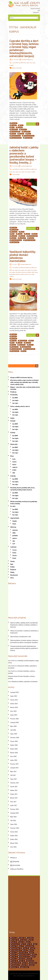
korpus (14, 345)
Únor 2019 (13, 711)
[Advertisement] (24, 600)
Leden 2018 (14, 760)
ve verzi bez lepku (30, 349)
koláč (35, 234)
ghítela (20, 127)
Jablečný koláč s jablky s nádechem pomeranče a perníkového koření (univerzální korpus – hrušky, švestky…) (24, 155)
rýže (14, 541)
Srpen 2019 (14, 696)
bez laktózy (15, 230)
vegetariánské (15, 518)
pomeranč (23, 238)
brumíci (14, 341)
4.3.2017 (15, 264)
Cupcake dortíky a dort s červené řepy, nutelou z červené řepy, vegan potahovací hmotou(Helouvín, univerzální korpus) (24, 48)
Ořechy (12, 561)
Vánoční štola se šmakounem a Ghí (21, 637)
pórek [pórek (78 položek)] (33, 957)
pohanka (15, 536)
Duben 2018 (14, 749)
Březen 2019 (14, 707)
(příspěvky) (15, 861)
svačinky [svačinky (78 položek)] (29, 959)
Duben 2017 (14, 794)
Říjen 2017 (13, 772)
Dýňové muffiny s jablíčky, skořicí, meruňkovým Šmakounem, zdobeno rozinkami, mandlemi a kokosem (24, 625)
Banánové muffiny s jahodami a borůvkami (25, 682)
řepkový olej (15, 347)
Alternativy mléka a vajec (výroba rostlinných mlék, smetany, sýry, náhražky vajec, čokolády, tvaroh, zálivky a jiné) (24, 382)
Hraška (12, 567)
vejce (24, 351)
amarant (15, 530)
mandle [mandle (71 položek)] (32, 948)
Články (12, 572)
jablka (28, 234)
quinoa (15, 538)
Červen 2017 (14, 787)
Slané (14, 524)
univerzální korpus (29, 136)
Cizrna (14, 550)
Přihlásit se (14, 858)
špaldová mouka (16, 136)
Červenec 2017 (15, 783)
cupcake (14, 125)
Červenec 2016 (15, 828)
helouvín (24, 130)
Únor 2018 (13, 756)
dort (22, 125)
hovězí (14, 462)
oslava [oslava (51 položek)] (13, 953)
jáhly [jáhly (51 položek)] (20, 946)
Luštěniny (13, 547)
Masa (12, 456)
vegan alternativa (16, 138)
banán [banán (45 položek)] (13, 938)
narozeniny (27, 132)
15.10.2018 (15, 60)
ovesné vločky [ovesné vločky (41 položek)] (22, 953)
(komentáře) (15, 865)
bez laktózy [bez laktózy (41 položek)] (30, 938)
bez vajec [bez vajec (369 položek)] (23, 940)
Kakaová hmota (13, 676)
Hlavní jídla (14, 444)
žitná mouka (29, 138)
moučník (14, 236)
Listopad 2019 (14, 692)
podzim (14, 238)
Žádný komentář (17, 68)
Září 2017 (13, 775)
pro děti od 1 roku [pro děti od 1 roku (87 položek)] (24, 957)
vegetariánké (15, 242)
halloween (15, 130)
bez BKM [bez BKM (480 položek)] (21, 938)
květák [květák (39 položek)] (25, 948)
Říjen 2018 (13, 726)
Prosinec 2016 (14, 809)
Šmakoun (13, 570)
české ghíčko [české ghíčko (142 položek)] (15, 965)
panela (22, 134)
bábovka (14, 334)
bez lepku (15, 270)
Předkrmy (13, 392)
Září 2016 (13, 821)
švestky (31, 238)
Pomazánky (14, 395)
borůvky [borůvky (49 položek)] (31, 940)
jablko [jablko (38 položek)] (35, 944)
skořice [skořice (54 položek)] (13, 959)
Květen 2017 (14, 790)
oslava (14, 134)
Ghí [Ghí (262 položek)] (29, 944)
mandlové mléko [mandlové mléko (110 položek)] (16, 950)
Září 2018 (13, 730)
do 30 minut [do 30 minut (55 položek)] (15, 944)
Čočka (14, 553)
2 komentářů (16, 174)
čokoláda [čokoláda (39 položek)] (31, 965)
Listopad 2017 (14, 768)
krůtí (14, 459)
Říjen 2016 (13, 817)
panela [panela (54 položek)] (31, 953)
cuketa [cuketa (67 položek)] (20, 942)
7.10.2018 (15, 166)
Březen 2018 (14, 753)
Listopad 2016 (14, 813)
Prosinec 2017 (14, 764)
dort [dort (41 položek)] (23, 944)
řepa (29, 134)
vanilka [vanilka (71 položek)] (14, 961)
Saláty (12, 418)
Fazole (15, 555)
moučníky (22, 345)
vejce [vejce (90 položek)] (24, 963)
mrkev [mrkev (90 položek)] (31, 950)
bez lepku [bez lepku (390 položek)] (14, 940)
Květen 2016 (14, 836)
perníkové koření (33, 236)
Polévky (13, 433)
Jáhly (14, 533)
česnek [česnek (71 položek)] (24, 965)
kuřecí (14, 465)
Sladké (11, 65)
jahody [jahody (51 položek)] (13, 946)
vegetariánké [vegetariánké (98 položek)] (30, 961)
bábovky (14, 336)
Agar (12, 564)
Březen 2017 (14, 798)
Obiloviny (13, 527)
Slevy (12, 578)
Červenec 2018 (15, 738)
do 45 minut (23, 341)
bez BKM (15, 63)
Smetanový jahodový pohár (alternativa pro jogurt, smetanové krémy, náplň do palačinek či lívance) (24, 648)
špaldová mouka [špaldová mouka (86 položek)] (24, 967)
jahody (20, 343)
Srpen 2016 (14, 824)
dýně (22, 232)
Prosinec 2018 (14, 719)
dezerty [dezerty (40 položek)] (28, 942)
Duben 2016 (14, 839)
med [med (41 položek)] (25, 950)
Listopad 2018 (14, 723)
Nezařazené (14, 575)
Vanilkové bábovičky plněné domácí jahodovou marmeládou (22, 256)
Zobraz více (31, 124)
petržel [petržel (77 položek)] (13, 955)
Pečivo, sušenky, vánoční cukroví (20, 406)
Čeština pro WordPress (17, 869)
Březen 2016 (14, 843)
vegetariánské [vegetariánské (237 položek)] (15, 963)
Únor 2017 (13, 802)
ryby (14, 473)
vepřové (15, 467)
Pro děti (32, 274)
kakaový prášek (16, 132)
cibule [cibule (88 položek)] (13, 942)
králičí (14, 470)
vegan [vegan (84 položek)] (21, 961)
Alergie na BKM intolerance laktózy (21, 378)
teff (14, 544)
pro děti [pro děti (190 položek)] (14, 957)
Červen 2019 (14, 700)
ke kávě (28, 343)
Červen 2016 (14, 832)
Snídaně (13, 421)
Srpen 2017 (14, 779)
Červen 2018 (14, 741)
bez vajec (27, 63)
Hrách (14, 558)
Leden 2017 (14, 805)
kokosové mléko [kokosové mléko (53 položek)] (16, 948)
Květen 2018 (14, 745)
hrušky (20, 234)
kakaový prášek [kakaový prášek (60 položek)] (29, 946)
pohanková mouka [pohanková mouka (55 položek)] (24, 955)
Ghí (13, 127)
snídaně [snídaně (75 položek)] (21, 959)
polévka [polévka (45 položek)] (34, 955)
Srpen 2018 (14, 734)
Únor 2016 (13, 847)
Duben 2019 (14, 704)
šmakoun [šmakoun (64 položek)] (14, 967)
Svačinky (13, 476)
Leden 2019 (14, 715)
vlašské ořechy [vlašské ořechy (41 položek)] (32, 963)
